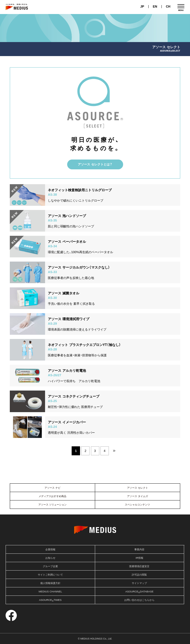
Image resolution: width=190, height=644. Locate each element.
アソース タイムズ (138, 496)
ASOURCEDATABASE (139, 592)
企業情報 (50, 550)
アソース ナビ (52, 488)
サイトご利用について (50, 575)
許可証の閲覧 (139, 575)
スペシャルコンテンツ (137, 505)
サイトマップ (139, 583)
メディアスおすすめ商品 (52, 496)
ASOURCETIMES (50, 600)
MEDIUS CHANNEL (50, 592)
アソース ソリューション (53, 505)
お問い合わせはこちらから (139, 600)
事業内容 (139, 550)
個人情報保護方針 (50, 583)
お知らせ (50, 558)
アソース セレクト (138, 488)
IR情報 (139, 558)
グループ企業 (50, 566)
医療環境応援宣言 (139, 566)
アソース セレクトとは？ (95, 164)
